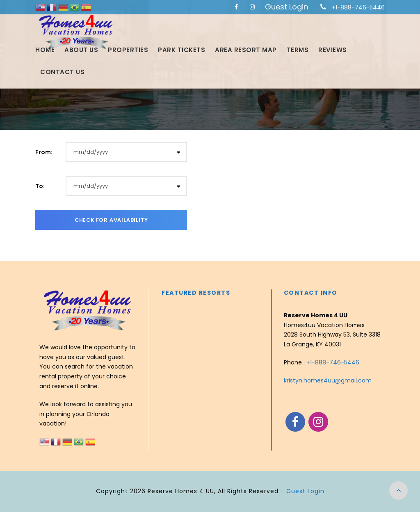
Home (45, 50)
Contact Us (62, 72)
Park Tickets (181, 50)
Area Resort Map (246, 50)
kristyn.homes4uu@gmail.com (328, 380)
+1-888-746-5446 (358, 7)
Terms (298, 50)
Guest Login (286, 7)
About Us (81, 50)
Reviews (333, 50)
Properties (128, 50)
